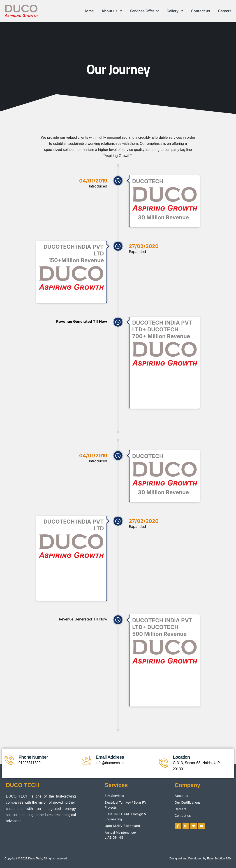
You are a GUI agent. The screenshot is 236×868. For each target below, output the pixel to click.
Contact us (200, 11)
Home (89, 11)
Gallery (175, 11)
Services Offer (144, 11)
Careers (225, 11)
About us (112, 11)
